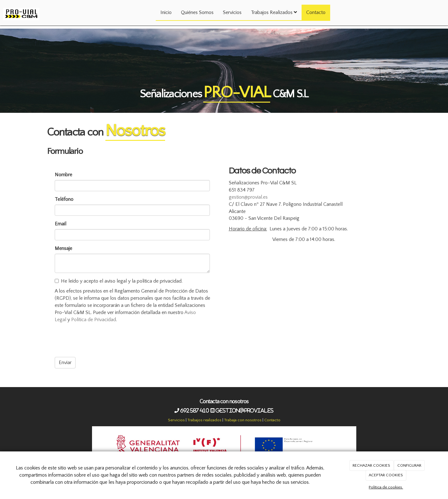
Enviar (65, 363)
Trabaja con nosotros (243, 420)
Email (60, 224)
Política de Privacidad (94, 320)
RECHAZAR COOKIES (371, 465)
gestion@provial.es (248, 197)
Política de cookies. (386, 487)
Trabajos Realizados (274, 12)
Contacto (316, 12)
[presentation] (102, 340)
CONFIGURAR (409, 465)
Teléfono (64, 199)
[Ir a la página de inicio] (21, 8)
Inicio (166, 12)
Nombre (63, 175)
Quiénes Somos (197, 12)
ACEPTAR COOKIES (386, 475)
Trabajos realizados (204, 420)
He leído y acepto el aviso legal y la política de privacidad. (119, 281)
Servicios (232, 12)
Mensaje (63, 248)
